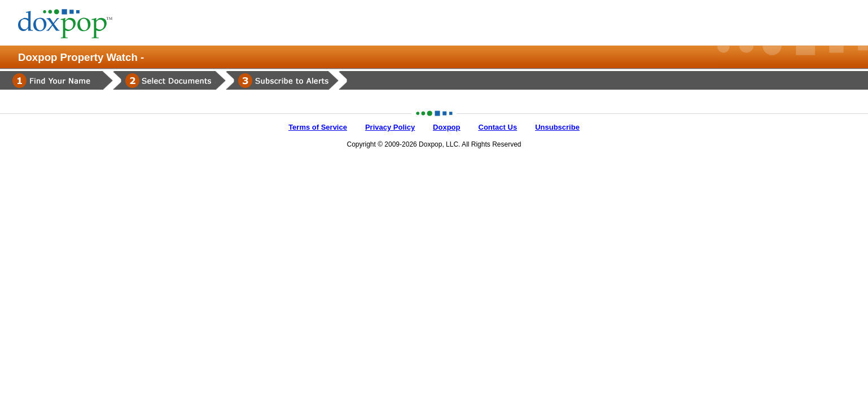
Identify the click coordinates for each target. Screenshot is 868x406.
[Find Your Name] (56, 80)
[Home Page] (74, 24)
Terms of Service (318, 127)
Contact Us (498, 127)
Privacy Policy (390, 127)
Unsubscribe (557, 127)
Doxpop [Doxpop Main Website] (446, 127)
